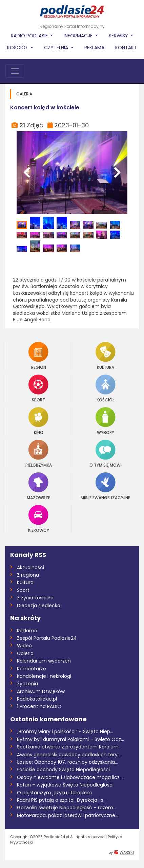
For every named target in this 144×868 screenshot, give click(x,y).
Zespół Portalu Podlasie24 (47, 638)
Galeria (25, 653)
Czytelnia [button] (57, 48)
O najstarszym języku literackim (54, 793)
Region (38, 356)
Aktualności (30, 567)
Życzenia (27, 684)
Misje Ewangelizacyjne (105, 486)
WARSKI (127, 852)
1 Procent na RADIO (39, 706)
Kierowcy (39, 519)
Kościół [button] (18, 48)
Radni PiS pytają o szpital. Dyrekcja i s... (62, 800)
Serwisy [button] (119, 36)
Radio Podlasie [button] (30, 36)
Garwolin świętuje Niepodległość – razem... (67, 808)
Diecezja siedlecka (39, 605)
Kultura (106, 356)
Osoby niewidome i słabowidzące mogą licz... (70, 777)
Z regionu (28, 575)
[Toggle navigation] (15, 71)
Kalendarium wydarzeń (44, 661)
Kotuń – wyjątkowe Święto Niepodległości (65, 785)
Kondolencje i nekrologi (44, 676)
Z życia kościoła (35, 598)
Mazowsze (38, 486)
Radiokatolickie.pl (37, 699)
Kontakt (126, 48)
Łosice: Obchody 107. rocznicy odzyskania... (67, 762)
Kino (38, 421)
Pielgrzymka (39, 454)
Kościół (106, 388)
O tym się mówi (106, 454)
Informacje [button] (79, 36)
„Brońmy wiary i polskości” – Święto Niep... (65, 731)
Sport (38, 388)
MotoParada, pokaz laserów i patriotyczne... (68, 815)
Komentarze (32, 669)
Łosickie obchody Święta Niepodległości (63, 770)
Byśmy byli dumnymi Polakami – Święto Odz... (70, 739)
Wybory (106, 421)
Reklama (94, 48)
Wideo (24, 646)
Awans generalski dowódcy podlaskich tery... (69, 755)
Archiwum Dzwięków (41, 691)
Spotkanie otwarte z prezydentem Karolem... (69, 747)
